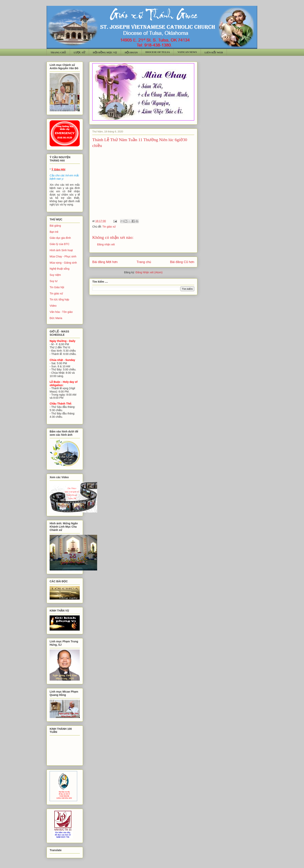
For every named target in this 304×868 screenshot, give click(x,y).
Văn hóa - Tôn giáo (61, 312)
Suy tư (54, 281)
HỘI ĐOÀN (131, 52)
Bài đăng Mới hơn (105, 262)
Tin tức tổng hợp (59, 299)
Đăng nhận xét (106, 244)
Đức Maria (56, 318)
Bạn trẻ (54, 232)
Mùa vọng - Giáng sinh (63, 263)
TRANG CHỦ (58, 52)
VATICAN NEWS (187, 52)
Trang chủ (144, 262)
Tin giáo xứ (109, 227)
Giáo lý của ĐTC (60, 244)
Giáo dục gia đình (60, 238)
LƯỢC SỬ (79, 52)
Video (53, 306)
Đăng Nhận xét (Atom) (149, 272)
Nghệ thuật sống (60, 269)
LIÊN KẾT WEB (214, 52)
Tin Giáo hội (57, 287)
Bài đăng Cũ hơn (182, 262)
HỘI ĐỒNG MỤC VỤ (105, 52)
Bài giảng (55, 226)
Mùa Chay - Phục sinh (63, 256)
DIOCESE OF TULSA (158, 52)
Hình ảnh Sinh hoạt (61, 250)
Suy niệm (55, 275)
